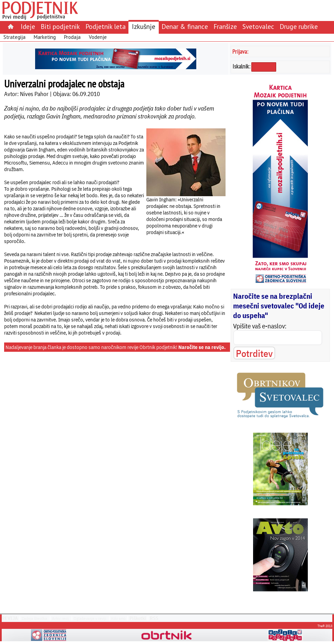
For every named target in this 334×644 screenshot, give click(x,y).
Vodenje (98, 37)
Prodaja (72, 37)
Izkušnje (144, 26)
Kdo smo (118, 618)
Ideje (28, 26)
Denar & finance (185, 26)
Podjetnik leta (106, 26)
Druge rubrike (299, 26)
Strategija (14, 37)
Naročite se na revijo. (202, 347)
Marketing (45, 37)
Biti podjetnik (60, 26)
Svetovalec (258, 26)
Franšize (225, 26)
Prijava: (240, 51)
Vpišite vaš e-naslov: (260, 326)
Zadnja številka (34, 618)
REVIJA (10, 618)
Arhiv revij (60, 618)
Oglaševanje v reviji (90, 618)
